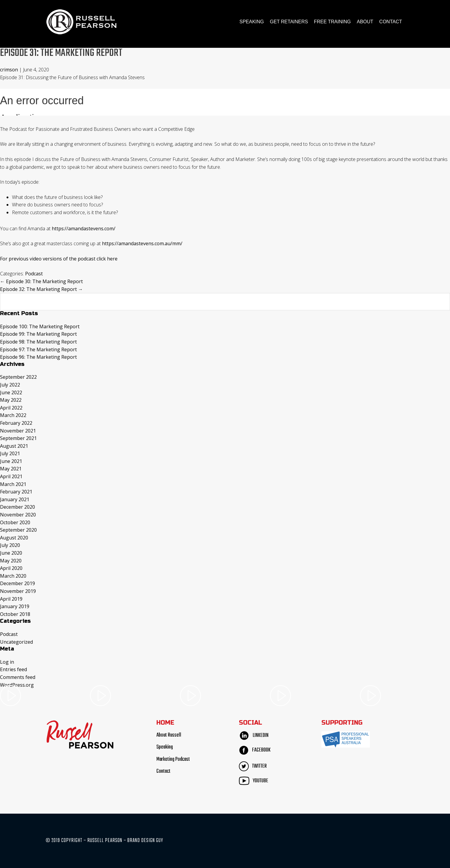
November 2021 (18, 430)
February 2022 (16, 423)
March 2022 (13, 415)
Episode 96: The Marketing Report (38, 357)
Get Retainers (289, 22)
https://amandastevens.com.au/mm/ (142, 243)
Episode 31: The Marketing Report (63, 53)
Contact (390, 22)
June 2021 (11, 461)
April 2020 (11, 568)
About (365, 22)
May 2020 (11, 561)
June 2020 (11, 553)
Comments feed (18, 677)
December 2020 (17, 507)
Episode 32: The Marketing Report (41, 289)
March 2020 (13, 576)
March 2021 (13, 484)
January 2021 (15, 499)
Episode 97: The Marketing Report (38, 349)
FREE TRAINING (332, 22)
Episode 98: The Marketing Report (38, 342)
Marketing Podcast (173, 759)
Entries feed (13, 669)
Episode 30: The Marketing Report (41, 281)
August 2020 (14, 538)
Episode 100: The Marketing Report (40, 326)
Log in (7, 662)
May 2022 (11, 400)
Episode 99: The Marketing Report (38, 334)
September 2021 (18, 438)
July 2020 (10, 545)
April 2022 (11, 408)
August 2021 (14, 446)
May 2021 (11, 469)
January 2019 (15, 606)
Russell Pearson (82, 22)
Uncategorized (16, 642)
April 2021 (11, 476)
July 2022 (10, 385)
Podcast (34, 274)
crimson (9, 70)
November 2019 (18, 591)
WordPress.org (17, 685)
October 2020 (15, 522)
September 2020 (18, 530)
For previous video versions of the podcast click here (59, 259)
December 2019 (17, 583)
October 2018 (15, 614)
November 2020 (18, 515)
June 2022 (11, 392)
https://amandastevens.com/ (84, 228)
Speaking (252, 22)
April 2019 (11, 599)
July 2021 (10, 453)
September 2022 (18, 377)
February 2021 (16, 492)
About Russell (169, 735)
